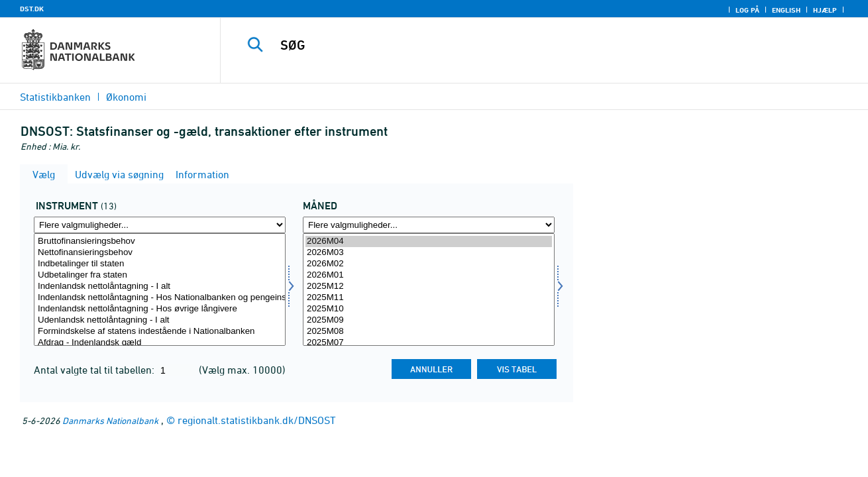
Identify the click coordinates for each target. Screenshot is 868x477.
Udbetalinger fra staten (160, 275)
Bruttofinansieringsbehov (160, 241)
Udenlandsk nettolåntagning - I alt (160, 320)
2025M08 (429, 332)
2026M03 (429, 253)
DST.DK (32, 9)
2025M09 (429, 320)
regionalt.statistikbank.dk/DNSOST (257, 420)
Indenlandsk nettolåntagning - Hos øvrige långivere (160, 309)
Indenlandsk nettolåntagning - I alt (160, 287)
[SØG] (530, 45)
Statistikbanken (55, 97)
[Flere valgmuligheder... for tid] (429, 225)
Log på (747, 10)
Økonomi (126, 97)
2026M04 (429, 241)
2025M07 (429, 343)
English (786, 10)
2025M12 (429, 287)
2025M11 (429, 298)
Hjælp (825, 10)
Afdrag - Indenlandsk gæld (160, 343)
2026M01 (429, 275)
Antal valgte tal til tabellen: (95, 370)
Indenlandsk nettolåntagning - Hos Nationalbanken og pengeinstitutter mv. (160, 298)
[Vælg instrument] (160, 290)
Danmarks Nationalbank (110, 420)
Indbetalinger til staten (160, 264)
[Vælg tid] (429, 290)
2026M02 (429, 264)
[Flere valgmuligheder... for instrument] (160, 225)
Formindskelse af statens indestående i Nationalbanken (160, 332)
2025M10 (429, 309)
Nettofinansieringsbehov (160, 253)
